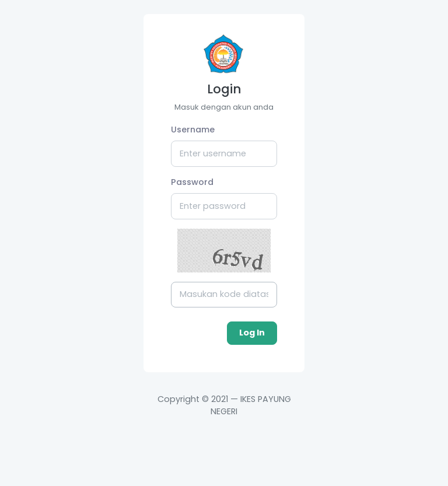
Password (192, 182)
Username (193, 130)
